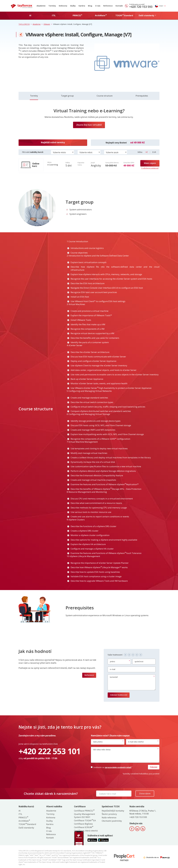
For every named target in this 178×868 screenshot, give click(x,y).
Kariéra (82, 6)
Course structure (105, 96)
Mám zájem (150, 163)
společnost (139, 661)
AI (20, 811)
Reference (108, 6)
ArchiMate (24, 821)
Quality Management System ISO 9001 (84, 815)
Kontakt (119, 6)
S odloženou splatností (150, 168)
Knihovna (63, 6)
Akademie (41, 6)
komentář (114, 677)
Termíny (52, 6)
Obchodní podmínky (112, 821)
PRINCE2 (23, 817)
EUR (154, 152)
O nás (98, 6)
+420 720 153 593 (141, 7)
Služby (73, 6)
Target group (67, 96)
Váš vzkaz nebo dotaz (102, 750)
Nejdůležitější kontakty (113, 811)
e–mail (113, 669)
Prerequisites (142, 96)
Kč (147, 152)
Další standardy (26, 828)
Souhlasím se (111, 767)
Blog (90, 6)
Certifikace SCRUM (83, 827)
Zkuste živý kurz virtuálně (89, 125)
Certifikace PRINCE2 (84, 811)
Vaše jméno (98, 742)
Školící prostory (109, 814)
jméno (112, 661)
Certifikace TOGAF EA (85, 820)
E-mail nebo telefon (136, 742)
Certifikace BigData (83, 824)
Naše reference (109, 817)
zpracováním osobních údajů (118, 767)
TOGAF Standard (27, 824)
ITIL (20, 814)
